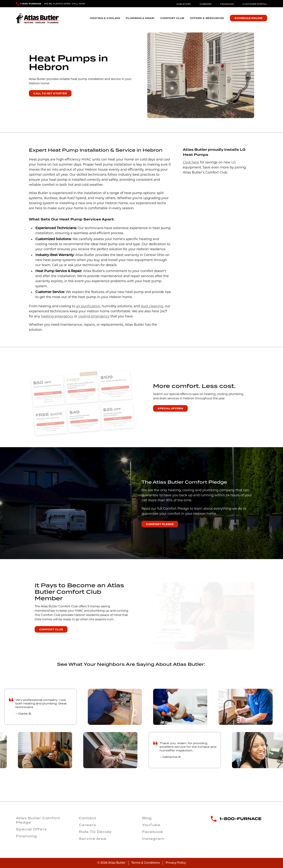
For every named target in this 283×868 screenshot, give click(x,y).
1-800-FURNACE (31, 4)
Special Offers (170, 409)
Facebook (153, 832)
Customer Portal (255, 4)
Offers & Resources (207, 18)
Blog (147, 818)
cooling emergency (94, 317)
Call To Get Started (50, 94)
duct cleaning (152, 306)
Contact (87, 818)
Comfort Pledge (160, 524)
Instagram (153, 839)
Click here (191, 163)
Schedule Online (249, 18)
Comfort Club (172, 18)
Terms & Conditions (146, 863)
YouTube (151, 825)
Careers (206, 4)
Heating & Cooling (105, 18)
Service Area (93, 839)
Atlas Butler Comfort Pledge (38, 820)
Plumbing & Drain (140, 18)
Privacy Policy (176, 863)
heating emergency (57, 317)
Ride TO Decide (95, 832)
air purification (88, 306)
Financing (227, 4)
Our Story (184, 4)
